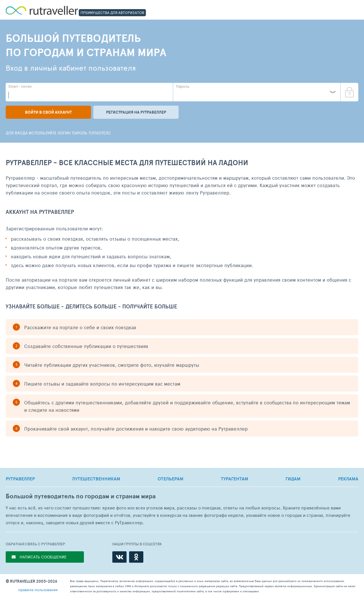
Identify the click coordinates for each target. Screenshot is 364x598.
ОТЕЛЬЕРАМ (170, 479)
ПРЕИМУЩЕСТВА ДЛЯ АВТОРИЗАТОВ (112, 13)
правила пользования (38, 590)
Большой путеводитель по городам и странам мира (81, 496)
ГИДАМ (293, 479)
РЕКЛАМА (348, 479)
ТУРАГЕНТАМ (235, 479)
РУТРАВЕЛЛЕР (20, 479)
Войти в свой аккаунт (48, 112)
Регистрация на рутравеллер (136, 112)
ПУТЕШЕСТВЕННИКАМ (96, 479)
